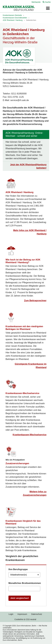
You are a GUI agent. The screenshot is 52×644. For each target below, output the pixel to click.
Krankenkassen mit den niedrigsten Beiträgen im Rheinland (24, 328)
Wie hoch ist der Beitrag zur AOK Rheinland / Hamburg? (23, 261)
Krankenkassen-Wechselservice (22, 393)
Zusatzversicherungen (17, 463)
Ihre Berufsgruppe (18, 569)
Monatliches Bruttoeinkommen (25, 583)
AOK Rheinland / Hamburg (19, 192)
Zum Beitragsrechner (35, 300)
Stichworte (36, 2)
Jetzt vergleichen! (20, 598)
